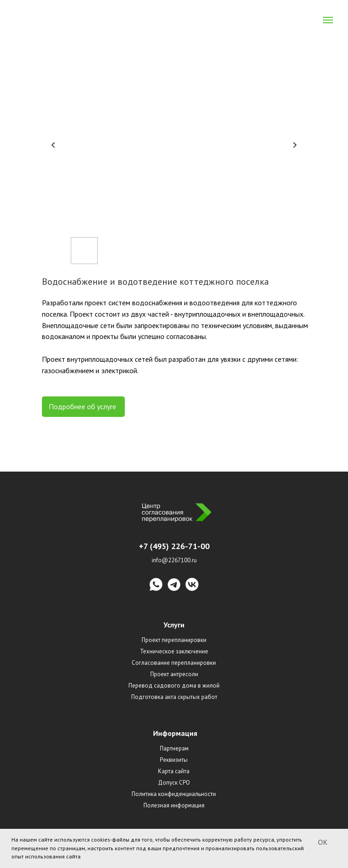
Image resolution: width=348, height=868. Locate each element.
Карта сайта (174, 771)
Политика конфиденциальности (174, 794)
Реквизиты (174, 760)
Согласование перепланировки (174, 663)
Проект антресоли (174, 674)
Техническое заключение (174, 651)
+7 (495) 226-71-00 (174, 546)
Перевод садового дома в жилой (174, 686)
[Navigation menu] (328, 20)
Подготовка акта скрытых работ (174, 697)
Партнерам (174, 748)
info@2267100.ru (174, 560)
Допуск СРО (174, 783)
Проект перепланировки (174, 640)
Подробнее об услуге (83, 406)
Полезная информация (174, 805)
